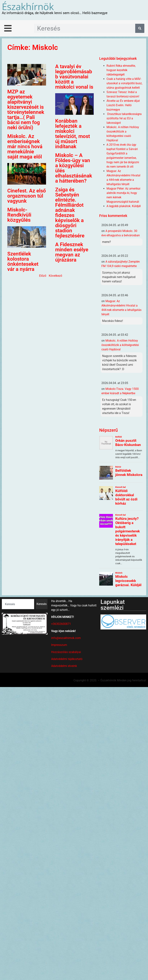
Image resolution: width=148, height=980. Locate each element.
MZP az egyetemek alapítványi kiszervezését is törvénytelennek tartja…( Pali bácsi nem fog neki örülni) (26, 110)
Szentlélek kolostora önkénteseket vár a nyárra (23, 261)
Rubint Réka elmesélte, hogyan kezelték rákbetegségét (121, 70)
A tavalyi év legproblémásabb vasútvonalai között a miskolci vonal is (74, 77)
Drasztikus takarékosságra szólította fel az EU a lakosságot (124, 118)
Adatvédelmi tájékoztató (67, 659)
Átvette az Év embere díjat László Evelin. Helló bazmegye (123, 105)
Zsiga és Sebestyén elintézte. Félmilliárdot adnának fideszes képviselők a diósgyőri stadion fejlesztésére (70, 213)
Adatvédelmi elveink (64, 666)
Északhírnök (28, 6)
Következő (55, 276)
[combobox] (18, 604)
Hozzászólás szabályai (66, 652)
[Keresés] (140, 28)
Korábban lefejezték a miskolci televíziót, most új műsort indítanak (73, 134)
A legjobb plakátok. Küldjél (124, 206)
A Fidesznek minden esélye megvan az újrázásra (72, 252)
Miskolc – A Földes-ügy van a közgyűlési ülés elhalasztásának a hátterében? (74, 168)
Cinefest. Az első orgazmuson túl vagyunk (27, 196)
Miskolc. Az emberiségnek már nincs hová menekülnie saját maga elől (25, 146)
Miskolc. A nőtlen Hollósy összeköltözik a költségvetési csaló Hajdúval (120, 345)
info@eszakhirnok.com (66, 638)
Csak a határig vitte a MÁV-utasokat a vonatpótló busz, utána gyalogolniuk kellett (124, 83)
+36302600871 (61, 624)
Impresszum (59, 645)
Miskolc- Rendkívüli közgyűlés (19, 215)
